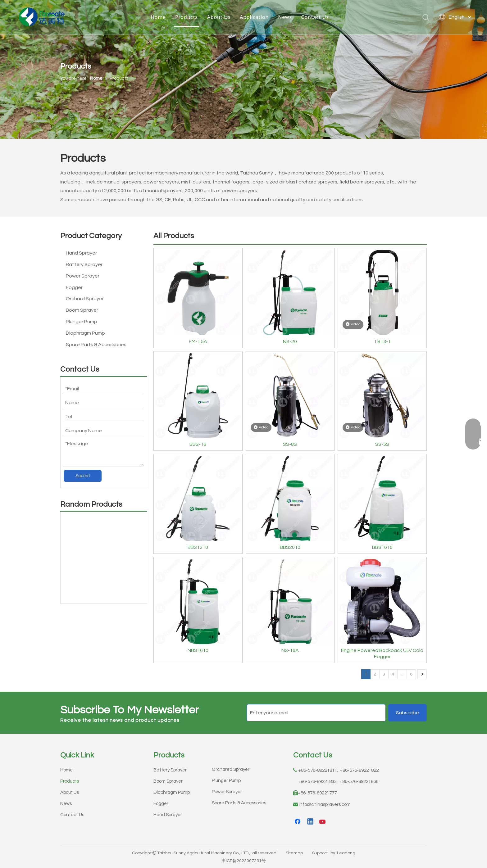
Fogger (74, 287)
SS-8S (290, 444)
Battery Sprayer (84, 264)
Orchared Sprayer (231, 769)
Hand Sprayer (81, 253)
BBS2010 (290, 547)
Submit (83, 476)
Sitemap (294, 853)
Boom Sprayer (82, 310)
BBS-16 (198, 444)
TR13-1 (382, 341)
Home (158, 17)
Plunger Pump (82, 322)
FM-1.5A (198, 341)
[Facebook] (298, 822)
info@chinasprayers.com (325, 805)
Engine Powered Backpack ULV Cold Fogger (382, 653)
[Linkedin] (311, 822)
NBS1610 (198, 650)
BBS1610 (382, 547)
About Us (219, 17)
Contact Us (315, 17)
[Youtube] (323, 822)
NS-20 (290, 341)
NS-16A (290, 650)
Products (187, 17)
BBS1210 (198, 547)
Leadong (346, 853)
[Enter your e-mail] (316, 713)
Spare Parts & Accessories (96, 345)
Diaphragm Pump (85, 333)
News (285, 17)
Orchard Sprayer (85, 299)
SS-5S (382, 444)
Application (254, 17)
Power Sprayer (83, 276)
